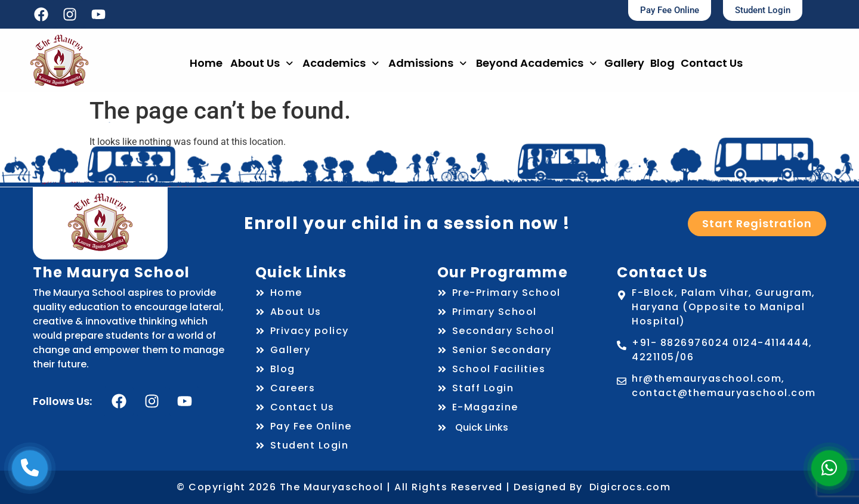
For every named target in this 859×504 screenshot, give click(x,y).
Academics (341, 63)
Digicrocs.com (630, 487)
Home (206, 63)
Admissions (427, 63)
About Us (262, 63)
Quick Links (473, 427)
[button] (262, 63)
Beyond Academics (536, 63)
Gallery (624, 63)
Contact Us (712, 63)
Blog (662, 63)
